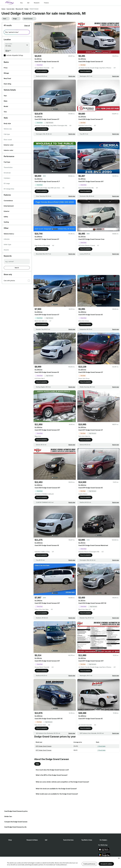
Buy (21, 3)
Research (37, 3)
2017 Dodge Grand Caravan (44, 763)
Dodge (26, 9)
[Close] (119, 858)
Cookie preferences (89, 864)
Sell (28, 3)
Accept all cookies (106, 864)
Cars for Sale (10, 9)
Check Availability (42, 72)
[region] (60, 862)
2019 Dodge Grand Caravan (44, 759)
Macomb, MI (19, 9)
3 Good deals (101, 759)
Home (3, 9)
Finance (46, 3)
